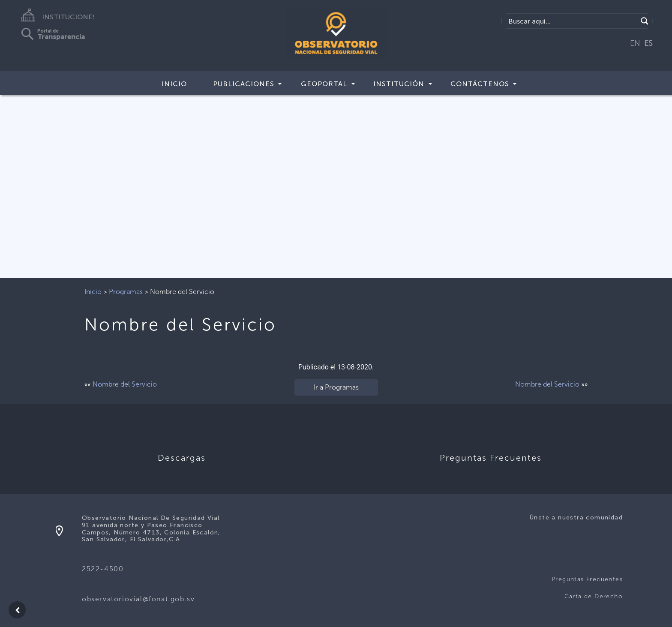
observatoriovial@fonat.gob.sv (138, 599)
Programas (126, 292)
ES (648, 43)
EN (635, 43)
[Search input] (572, 21)
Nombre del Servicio (125, 384)
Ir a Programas (336, 387)
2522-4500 (103, 569)
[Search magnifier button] (645, 21)
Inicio (174, 84)
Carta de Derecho (594, 596)
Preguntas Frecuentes (587, 579)
